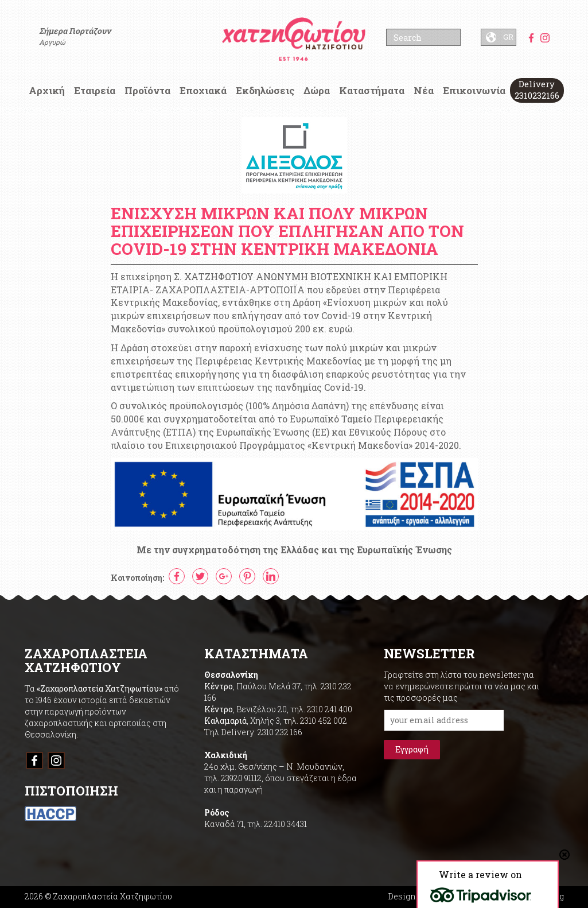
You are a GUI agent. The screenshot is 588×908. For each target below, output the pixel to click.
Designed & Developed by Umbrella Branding (476, 896)
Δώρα (317, 90)
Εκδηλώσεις (265, 90)
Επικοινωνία (474, 90)
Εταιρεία (95, 90)
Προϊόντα (147, 90)
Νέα (424, 90)
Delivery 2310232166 (537, 90)
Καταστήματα (372, 90)
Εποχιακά (203, 90)
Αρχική (47, 90)
